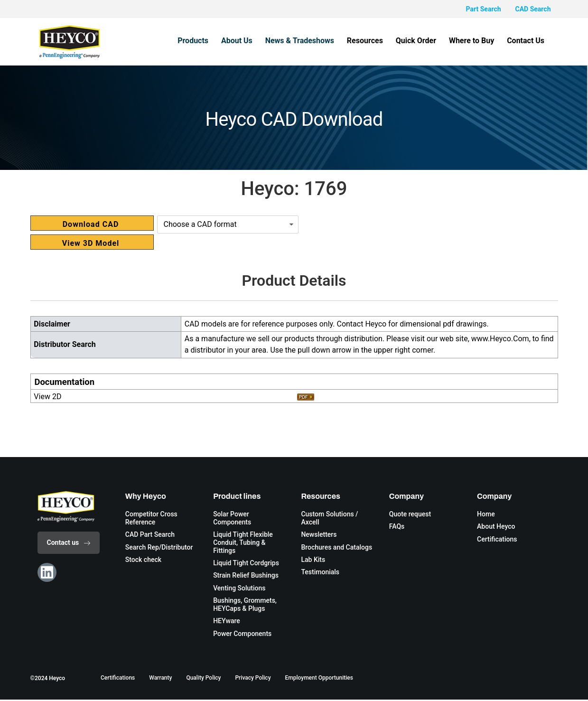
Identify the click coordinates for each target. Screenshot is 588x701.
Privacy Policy (253, 680)
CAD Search (533, 9)
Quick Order (424, 41)
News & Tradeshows (314, 41)
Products (214, 41)
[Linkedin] (47, 572)
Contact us (69, 542)
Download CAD (91, 224)
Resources (376, 41)
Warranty (160, 680)
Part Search (484, 9)
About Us (255, 41)
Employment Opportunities (319, 680)
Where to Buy (476, 41)
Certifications (118, 680)
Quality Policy (203, 680)
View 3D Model (91, 243)
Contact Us (527, 41)
